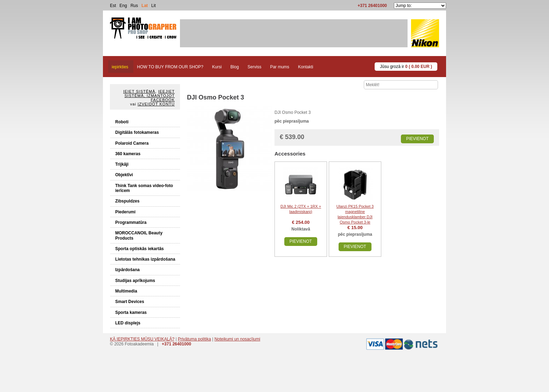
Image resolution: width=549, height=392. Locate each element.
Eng (123, 6)
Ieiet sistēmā (139, 91)
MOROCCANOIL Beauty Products (139, 235)
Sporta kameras (131, 312)
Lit (154, 6)
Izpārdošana (127, 270)
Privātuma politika (194, 339)
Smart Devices (130, 302)
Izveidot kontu (156, 104)
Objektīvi (124, 175)
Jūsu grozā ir (406, 67)
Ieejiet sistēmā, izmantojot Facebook (150, 96)
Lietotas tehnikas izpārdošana (145, 259)
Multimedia (126, 291)
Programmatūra (131, 222)
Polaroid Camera (132, 143)
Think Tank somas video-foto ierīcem (144, 188)
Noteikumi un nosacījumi (237, 339)
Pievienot (417, 139)
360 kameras (128, 154)
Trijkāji (122, 164)
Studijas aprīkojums (135, 281)
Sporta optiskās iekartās (140, 249)
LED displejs (128, 323)
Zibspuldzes (127, 201)
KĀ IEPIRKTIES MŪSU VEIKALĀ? (142, 339)
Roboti (122, 122)
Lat (145, 6)
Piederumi (125, 212)
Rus (134, 6)
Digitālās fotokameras (137, 132)
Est (113, 6)
